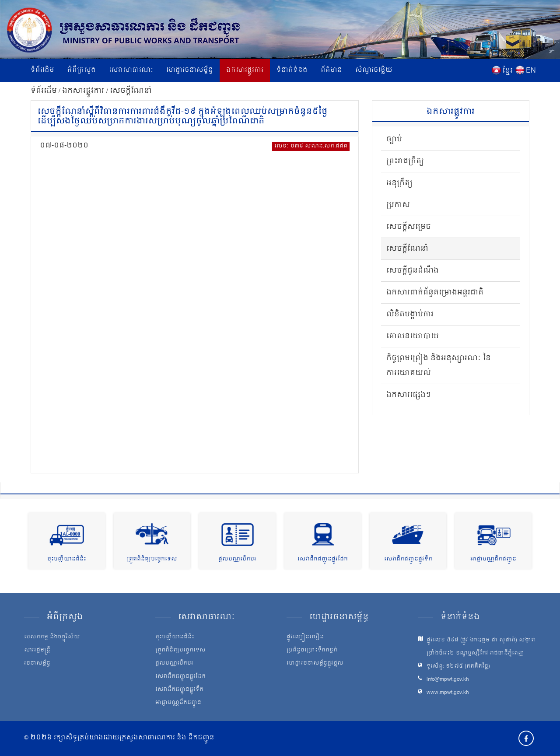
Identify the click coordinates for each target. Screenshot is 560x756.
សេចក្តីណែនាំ (131, 91)
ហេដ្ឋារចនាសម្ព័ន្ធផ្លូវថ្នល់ (315, 664)
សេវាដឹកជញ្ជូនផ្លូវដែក (323, 559)
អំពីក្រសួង (82, 70)
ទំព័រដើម (42, 70)
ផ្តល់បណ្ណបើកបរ (237, 559)
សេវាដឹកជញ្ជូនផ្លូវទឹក (408, 559)
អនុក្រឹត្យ (399, 183)
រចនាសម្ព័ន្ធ (37, 664)
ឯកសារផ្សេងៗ (409, 395)
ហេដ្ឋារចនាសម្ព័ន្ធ (190, 70)
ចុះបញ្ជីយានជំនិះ (67, 559)
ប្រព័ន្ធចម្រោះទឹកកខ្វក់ (312, 651)
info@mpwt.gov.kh (448, 680)
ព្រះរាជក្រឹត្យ (405, 161)
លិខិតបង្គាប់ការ (410, 315)
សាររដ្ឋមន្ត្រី (37, 651)
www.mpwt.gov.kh (448, 693)
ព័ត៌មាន (331, 70)
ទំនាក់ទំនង (292, 70)
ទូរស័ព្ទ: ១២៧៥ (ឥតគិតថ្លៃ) (458, 667)
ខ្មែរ (507, 71)
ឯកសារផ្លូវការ (245, 70)
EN (531, 71)
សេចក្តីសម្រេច (409, 227)
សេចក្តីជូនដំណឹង (413, 271)
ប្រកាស (398, 205)
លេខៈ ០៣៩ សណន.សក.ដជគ (311, 146)
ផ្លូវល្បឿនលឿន (305, 637)
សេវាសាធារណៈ (131, 70)
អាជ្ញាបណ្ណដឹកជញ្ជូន (493, 559)
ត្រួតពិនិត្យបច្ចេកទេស (152, 559)
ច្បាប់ (394, 140)
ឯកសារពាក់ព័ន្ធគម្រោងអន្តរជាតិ (435, 293)
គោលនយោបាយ (413, 336)
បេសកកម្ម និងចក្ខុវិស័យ (52, 637)
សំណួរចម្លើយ (374, 70)
